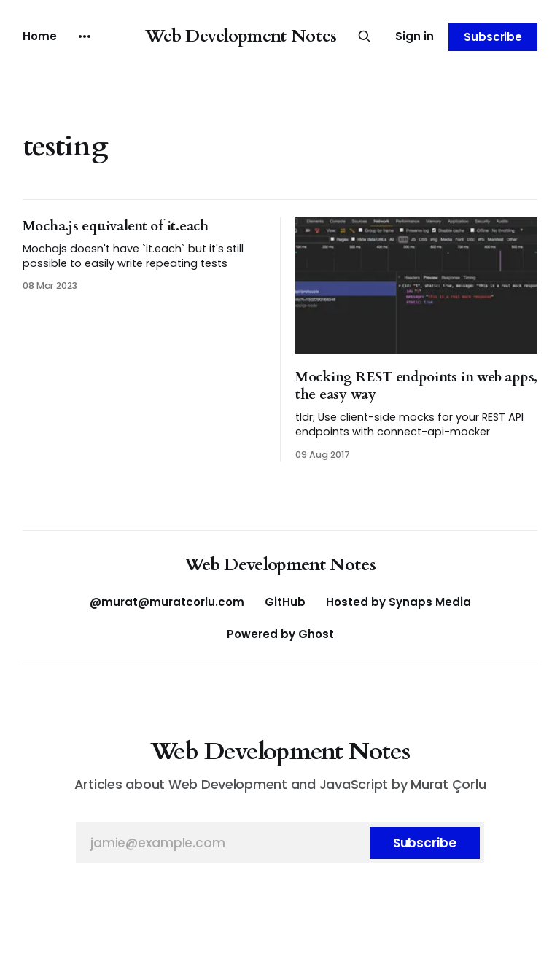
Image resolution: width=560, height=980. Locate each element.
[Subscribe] (425, 843)
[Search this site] (365, 36)
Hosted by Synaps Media (398, 602)
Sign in (415, 36)
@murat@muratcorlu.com (167, 602)
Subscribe (493, 37)
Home (40, 36)
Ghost (316, 634)
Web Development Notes (241, 36)
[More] (85, 36)
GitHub (285, 602)
